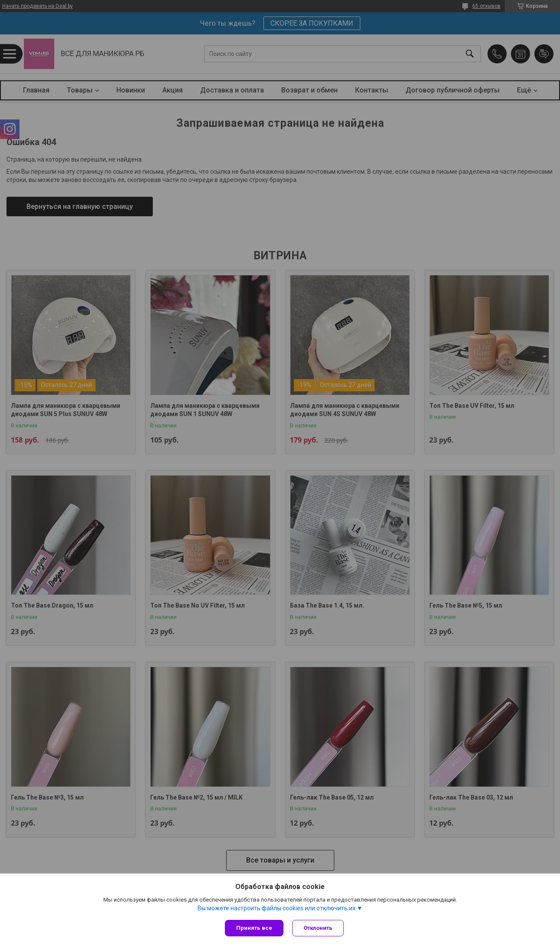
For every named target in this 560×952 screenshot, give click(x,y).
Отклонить (318, 928)
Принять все (254, 928)
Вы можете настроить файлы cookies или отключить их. (277, 908)
